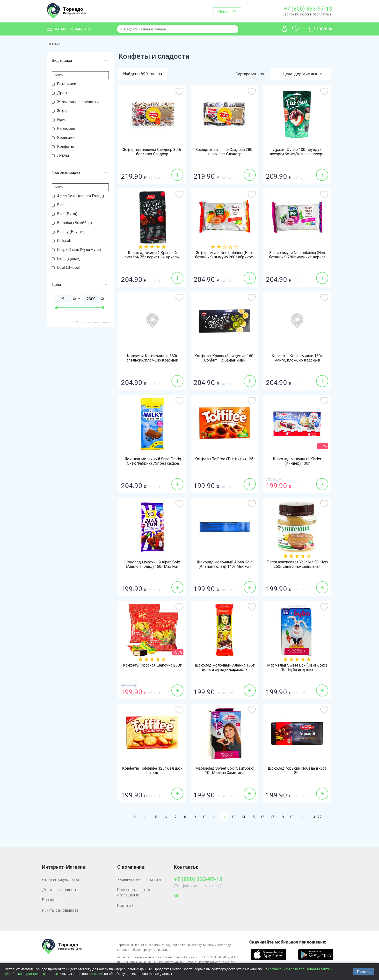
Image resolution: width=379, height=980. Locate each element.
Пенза (224, 12)
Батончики (67, 84)
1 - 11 (132, 817)
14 (243, 817)
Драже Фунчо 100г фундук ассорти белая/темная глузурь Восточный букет (297, 154)
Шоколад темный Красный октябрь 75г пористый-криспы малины (152, 257)
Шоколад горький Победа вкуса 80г (297, 771)
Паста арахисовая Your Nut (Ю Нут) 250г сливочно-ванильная (297, 564)
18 (282, 817)
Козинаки (66, 138)
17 (272, 817)
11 (214, 817)
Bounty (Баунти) (71, 232)
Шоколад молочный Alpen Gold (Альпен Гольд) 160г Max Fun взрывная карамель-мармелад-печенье (152, 569)
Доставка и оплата (59, 890)
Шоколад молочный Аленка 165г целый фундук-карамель (225, 668)
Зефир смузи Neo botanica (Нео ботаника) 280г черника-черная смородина (297, 257)
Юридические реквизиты (139, 880)
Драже (63, 93)
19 (292, 817)
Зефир (63, 111)
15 (253, 817)
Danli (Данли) (69, 259)
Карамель (66, 129)
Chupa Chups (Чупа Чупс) (79, 250)
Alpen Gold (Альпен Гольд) (80, 196)
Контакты (126, 905)
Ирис (62, 120)
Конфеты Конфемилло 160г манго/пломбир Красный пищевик (297, 360)
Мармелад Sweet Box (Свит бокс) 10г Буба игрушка (297, 668)
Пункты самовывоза (60, 910)
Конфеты (66, 146)
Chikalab (64, 241)
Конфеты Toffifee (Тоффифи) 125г (225, 459)
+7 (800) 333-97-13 (308, 9)
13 (233, 817)
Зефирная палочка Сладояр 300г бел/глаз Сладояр (152, 152)
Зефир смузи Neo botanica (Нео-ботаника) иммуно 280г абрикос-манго (225, 257)
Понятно (364, 972)
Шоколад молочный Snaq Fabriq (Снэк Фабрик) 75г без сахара (152, 461)
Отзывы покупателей (60, 880)
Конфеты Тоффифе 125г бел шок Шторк (152, 771)
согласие (96, 974)
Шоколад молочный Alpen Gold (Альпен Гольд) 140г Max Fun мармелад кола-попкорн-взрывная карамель (225, 569)
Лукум (63, 155)
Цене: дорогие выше (304, 74)
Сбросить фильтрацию (91, 322)
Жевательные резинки (78, 102)
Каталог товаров (70, 29)
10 (204, 817)
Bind (61, 205)
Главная (54, 44)
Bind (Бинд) (67, 214)
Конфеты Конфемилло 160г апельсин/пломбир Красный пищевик (152, 360)
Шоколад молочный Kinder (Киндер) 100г (297, 461)
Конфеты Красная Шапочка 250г (152, 665)
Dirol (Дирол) (69, 267)
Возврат (50, 900)
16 (262, 817)
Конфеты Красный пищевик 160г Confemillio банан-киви (225, 358)
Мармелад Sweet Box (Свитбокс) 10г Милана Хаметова (225, 771)
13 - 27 (316, 817)
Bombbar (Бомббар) (74, 223)
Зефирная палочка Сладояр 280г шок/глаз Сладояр (225, 152)
